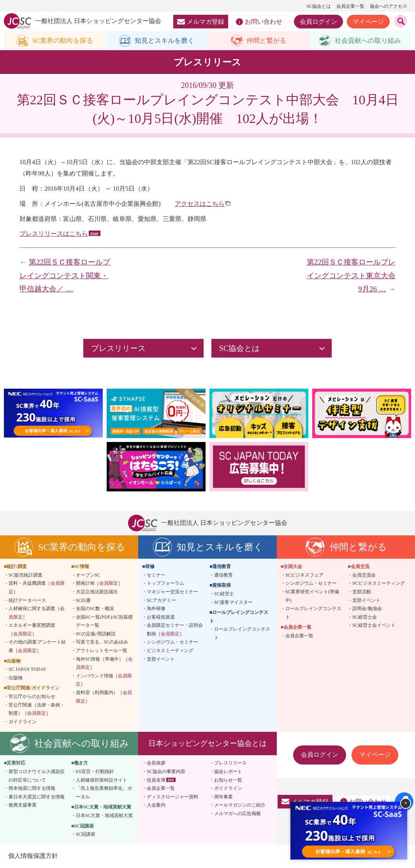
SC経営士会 (365, 617)
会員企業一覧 (350, 6)
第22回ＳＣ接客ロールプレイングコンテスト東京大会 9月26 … (355, 276)
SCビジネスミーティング (379, 584)
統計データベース (27, 601)
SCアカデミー (161, 601)
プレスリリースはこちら (54, 234)
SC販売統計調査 (25, 575)
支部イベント (161, 659)
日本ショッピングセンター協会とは (207, 744)
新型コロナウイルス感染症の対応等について (37, 776)
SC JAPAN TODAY (27, 670)
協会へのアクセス (389, 6)
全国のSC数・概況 (95, 609)
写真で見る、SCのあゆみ (102, 643)
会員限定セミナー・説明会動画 (175, 630)
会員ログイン (318, 22)
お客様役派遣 (161, 617)
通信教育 (223, 575)
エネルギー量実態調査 (32, 630)
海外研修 (156, 609)
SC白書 (84, 601)
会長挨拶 (156, 764)
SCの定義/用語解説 (96, 634)
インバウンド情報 (104, 680)
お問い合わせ (259, 22)
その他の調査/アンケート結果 (37, 647)
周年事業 (223, 797)
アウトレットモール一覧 (102, 651)
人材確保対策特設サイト (102, 780)
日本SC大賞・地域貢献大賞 (105, 816)
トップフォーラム (165, 584)
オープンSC (88, 575)
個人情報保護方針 (33, 856)
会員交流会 (364, 575)
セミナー (156, 575)
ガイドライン (23, 722)
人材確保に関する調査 (37, 613)
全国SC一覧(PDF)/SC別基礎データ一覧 (105, 622)
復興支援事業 (23, 805)
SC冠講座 (86, 835)
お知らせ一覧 (228, 780)
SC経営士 (224, 594)
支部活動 (362, 592)
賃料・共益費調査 (37, 588)
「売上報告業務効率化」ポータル (104, 793)
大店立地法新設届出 (97, 592)
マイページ (368, 22)
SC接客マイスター (233, 603)
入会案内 (156, 805)
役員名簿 (156, 780)
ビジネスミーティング (170, 651)
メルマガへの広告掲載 (237, 814)
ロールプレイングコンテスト (242, 634)
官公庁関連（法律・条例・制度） (37, 710)
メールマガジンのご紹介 (240, 805)
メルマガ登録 (201, 22)
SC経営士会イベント (374, 626)
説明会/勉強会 (367, 609)
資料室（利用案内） (104, 697)
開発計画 (99, 584)
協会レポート (228, 772)
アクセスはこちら (200, 204)
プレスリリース (230, 764)
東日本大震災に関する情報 (37, 797)
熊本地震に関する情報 (32, 789)
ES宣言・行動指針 (95, 772)
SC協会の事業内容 (166, 772)
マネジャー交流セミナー (172, 592)
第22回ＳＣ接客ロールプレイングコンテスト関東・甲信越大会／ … (65, 276)
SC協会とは (319, 6)
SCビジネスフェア (305, 575)
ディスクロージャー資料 (172, 797)
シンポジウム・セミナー (172, 643)
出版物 (16, 678)
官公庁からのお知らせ (32, 697)
